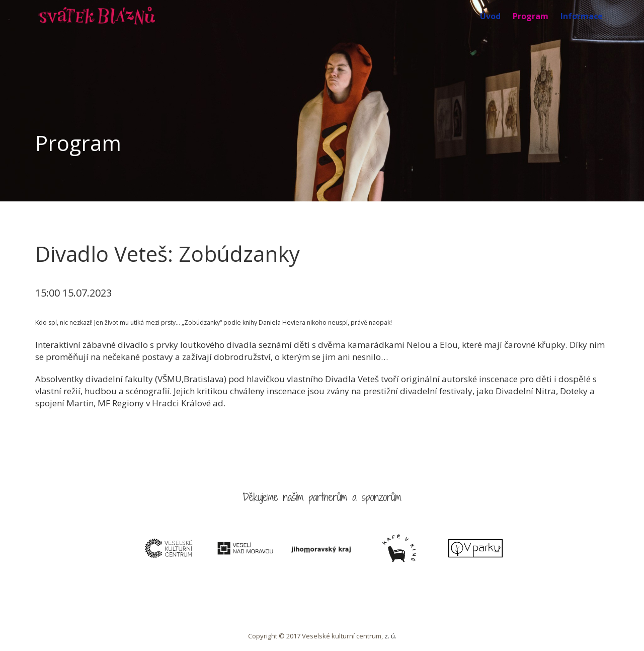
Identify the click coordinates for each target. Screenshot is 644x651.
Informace (582, 16)
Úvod (490, 16)
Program (531, 16)
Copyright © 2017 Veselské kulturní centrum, (316, 636)
